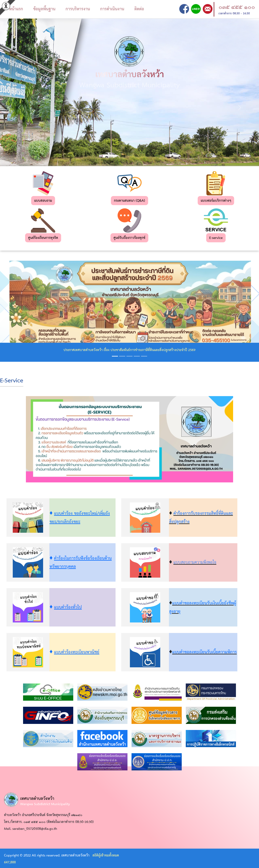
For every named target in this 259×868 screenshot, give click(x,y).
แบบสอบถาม (43, 201)
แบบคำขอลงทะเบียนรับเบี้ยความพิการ (204, 652)
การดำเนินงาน (112, 9)
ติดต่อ (139, 9)
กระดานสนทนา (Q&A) (129, 201)
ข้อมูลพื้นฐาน (44, 9)
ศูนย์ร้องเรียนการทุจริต (43, 238)
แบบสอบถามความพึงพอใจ (195, 562)
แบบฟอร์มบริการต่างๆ (216, 201)
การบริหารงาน (78, 9)
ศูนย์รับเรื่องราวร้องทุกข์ (129, 238)
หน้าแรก (16, 9)
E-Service (12, 381)
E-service (216, 238)
